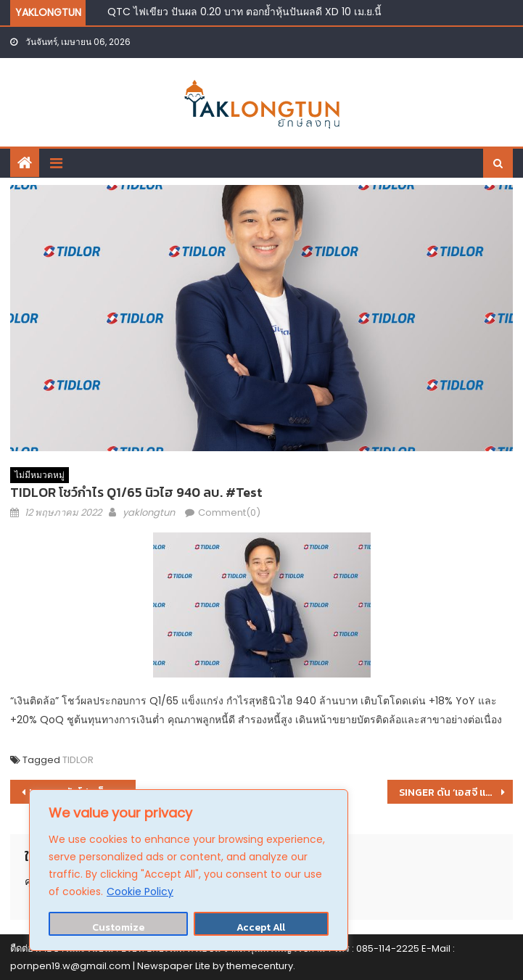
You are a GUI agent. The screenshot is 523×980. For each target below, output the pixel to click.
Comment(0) (229, 512)
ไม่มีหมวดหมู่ (40, 475)
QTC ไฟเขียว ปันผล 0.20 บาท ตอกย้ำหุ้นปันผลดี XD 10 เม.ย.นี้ (244, 12)
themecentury (260, 966)
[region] (189, 870)
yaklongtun (149, 512)
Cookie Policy (140, 892)
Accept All (261, 927)
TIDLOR (78, 760)
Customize (118, 927)
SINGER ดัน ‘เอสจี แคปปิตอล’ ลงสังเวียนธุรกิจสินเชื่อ (456, 792)
